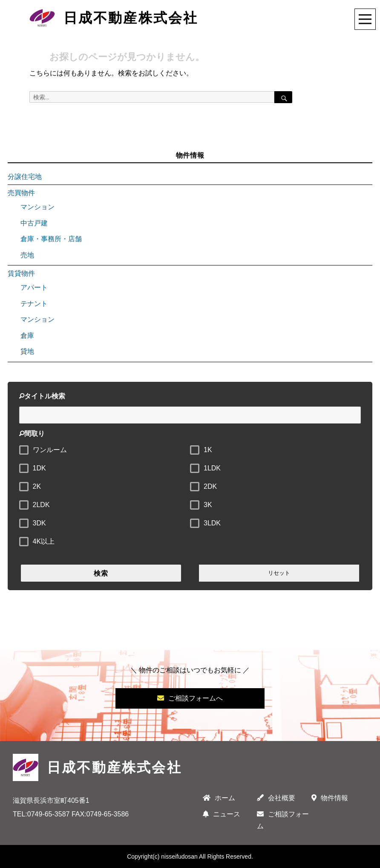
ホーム (219, 798)
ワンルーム (50, 450)
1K (208, 450)
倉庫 (27, 336)
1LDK (212, 468)
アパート (34, 287)
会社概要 (276, 798)
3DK (39, 523)
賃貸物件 (21, 273)
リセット (279, 573)
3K (208, 505)
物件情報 (330, 798)
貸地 (27, 351)
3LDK (212, 523)
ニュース (222, 814)
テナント (34, 304)
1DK (39, 468)
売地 (27, 255)
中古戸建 (34, 223)
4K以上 (44, 541)
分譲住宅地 (25, 177)
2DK (210, 486)
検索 (101, 573)
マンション (37, 207)
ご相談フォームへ (190, 698)
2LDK (41, 505)
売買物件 (21, 193)
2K (37, 486)
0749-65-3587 (49, 814)
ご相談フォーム (283, 820)
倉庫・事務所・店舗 (51, 239)
